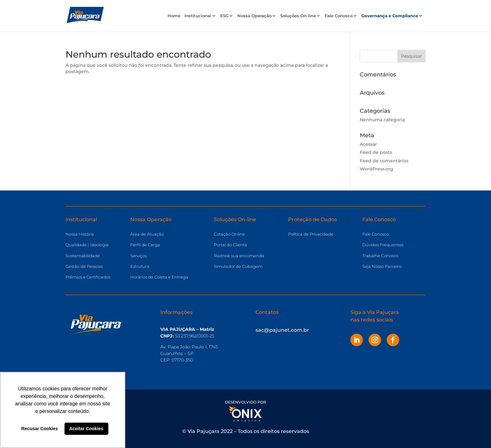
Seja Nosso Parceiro (382, 266)
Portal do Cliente (230, 245)
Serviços (138, 256)
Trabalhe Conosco (380, 256)
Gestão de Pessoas (84, 266)
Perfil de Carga (145, 245)
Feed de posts (376, 152)
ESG (224, 16)
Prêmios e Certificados (88, 277)
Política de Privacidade (311, 234)
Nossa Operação (254, 16)
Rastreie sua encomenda (239, 256)
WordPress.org (377, 169)
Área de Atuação (147, 234)
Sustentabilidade (83, 256)
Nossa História (80, 234)
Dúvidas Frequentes (383, 245)
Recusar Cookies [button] (40, 429)
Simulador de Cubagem (238, 266)
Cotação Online (229, 234)
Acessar (368, 144)
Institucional (198, 16)
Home (174, 16)
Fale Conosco (339, 16)
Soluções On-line (298, 16)
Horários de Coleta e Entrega (159, 277)
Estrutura (140, 266)
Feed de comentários (384, 161)
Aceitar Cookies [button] (86, 429)
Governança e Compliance (390, 16)
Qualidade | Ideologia (87, 245)
